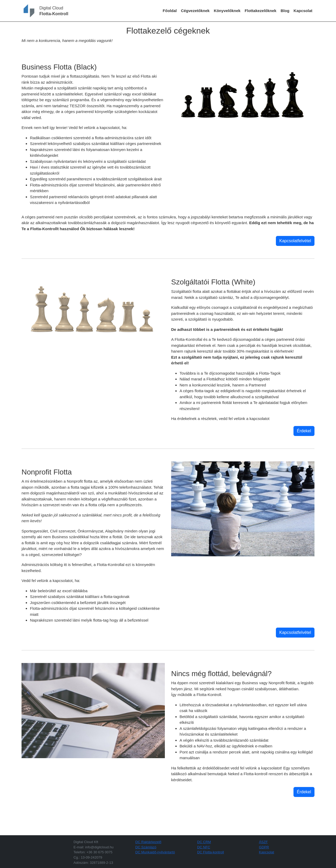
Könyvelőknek (227, 11)
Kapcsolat (303, 11)
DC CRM (204, 842)
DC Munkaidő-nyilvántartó (155, 852)
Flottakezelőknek (261, 11)
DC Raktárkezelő (148, 842)
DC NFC (204, 847)
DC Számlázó (146, 847)
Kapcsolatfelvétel (295, 241)
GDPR (264, 847)
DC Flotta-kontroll (211, 852)
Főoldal (170, 11)
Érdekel (304, 431)
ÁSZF (264, 842)
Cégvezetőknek (195, 11)
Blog (285, 11)
